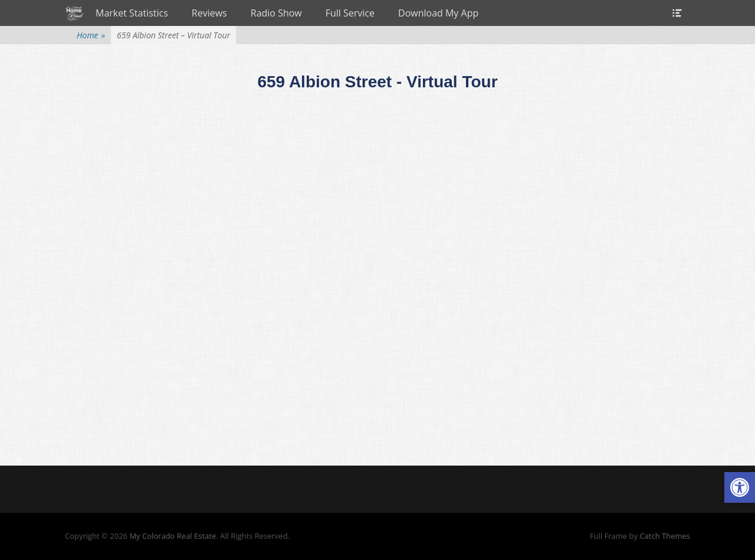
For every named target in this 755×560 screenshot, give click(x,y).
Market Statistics (132, 13)
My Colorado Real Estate (173, 536)
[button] (740, 487)
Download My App (438, 13)
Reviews (209, 13)
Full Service (350, 13)
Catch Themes (665, 536)
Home (91, 35)
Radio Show (276, 13)
